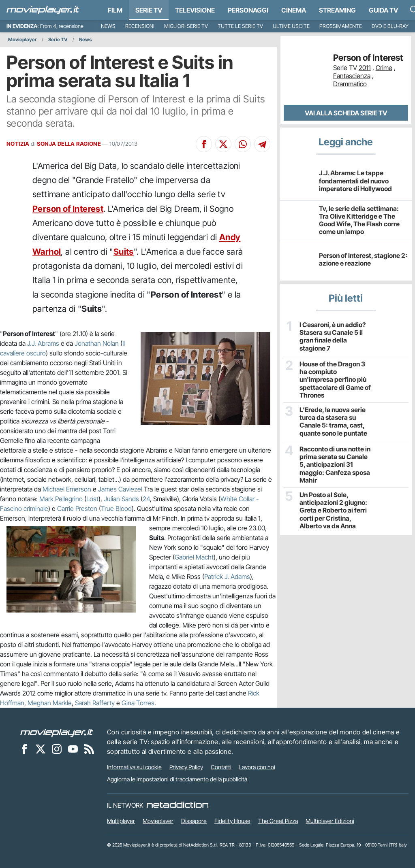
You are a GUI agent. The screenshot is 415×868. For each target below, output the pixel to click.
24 (146, 499)
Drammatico (350, 84)
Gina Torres (138, 703)
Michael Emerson (67, 489)
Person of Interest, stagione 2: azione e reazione (363, 259)
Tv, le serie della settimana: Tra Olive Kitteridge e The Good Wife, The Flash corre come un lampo (359, 220)
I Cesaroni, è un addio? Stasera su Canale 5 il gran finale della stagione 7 (333, 337)
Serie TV (149, 10)
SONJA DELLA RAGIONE (69, 144)
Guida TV (383, 10)
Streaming (337, 10)
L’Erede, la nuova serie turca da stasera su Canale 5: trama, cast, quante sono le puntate (333, 422)
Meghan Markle (50, 703)
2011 (365, 68)
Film (115, 10)
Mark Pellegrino (61, 499)
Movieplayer (22, 39)
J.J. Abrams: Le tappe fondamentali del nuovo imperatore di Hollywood (355, 181)
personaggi (248, 10)
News (108, 26)
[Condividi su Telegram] (262, 144)
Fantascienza (352, 76)
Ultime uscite (291, 26)
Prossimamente (341, 26)
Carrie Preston (77, 508)
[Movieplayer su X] (41, 749)
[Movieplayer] (57, 732)
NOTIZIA (18, 144)
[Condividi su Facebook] (204, 144)
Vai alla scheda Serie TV (346, 113)
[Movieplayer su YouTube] (73, 749)
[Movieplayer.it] (43, 10)
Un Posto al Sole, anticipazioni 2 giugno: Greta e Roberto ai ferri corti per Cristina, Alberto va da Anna (333, 511)
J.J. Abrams (43, 343)
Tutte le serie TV (240, 26)
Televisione (195, 10)
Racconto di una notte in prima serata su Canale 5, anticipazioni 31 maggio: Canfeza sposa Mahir (335, 465)
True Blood (116, 508)
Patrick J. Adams (227, 577)
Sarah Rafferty (95, 703)
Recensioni (140, 26)
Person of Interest (68, 209)
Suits (124, 252)
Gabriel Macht (194, 557)
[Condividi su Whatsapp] (243, 144)
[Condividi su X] (223, 144)
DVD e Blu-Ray (390, 26)
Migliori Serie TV (186, 26)
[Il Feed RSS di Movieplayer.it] (89, 749)
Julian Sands (121, 499)
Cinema (294, 10)
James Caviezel (120, 489)
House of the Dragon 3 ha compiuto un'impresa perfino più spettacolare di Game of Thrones (335, 380)
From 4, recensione (62, 26)
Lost (92, 499)
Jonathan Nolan (97, 343)
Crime (384, 68)
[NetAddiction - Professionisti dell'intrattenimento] (178, 805)
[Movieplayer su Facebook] (24, 749)
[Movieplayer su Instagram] (57, 749)
